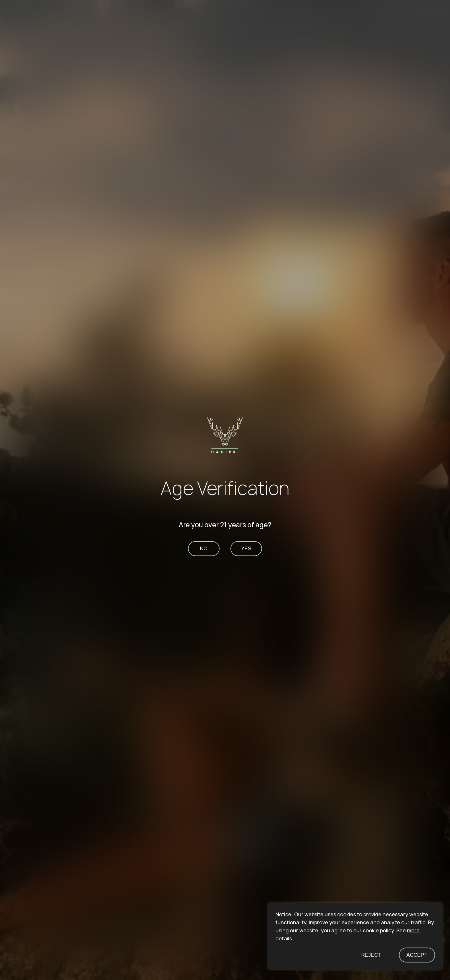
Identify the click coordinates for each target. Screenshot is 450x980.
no (204, 549)
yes (246, 549)
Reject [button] (371, 955)
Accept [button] (417, 955)
